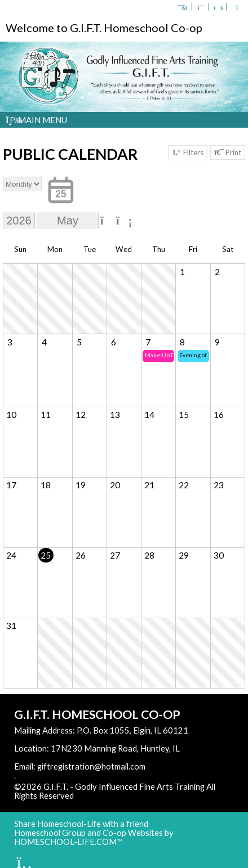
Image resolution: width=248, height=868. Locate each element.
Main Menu (36, 120)
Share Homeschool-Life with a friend (81, 824)
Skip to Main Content (123, 796)
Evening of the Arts (194, 355)
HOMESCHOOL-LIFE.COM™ (68, 842)
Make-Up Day (160, 355)
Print (228, 152)
